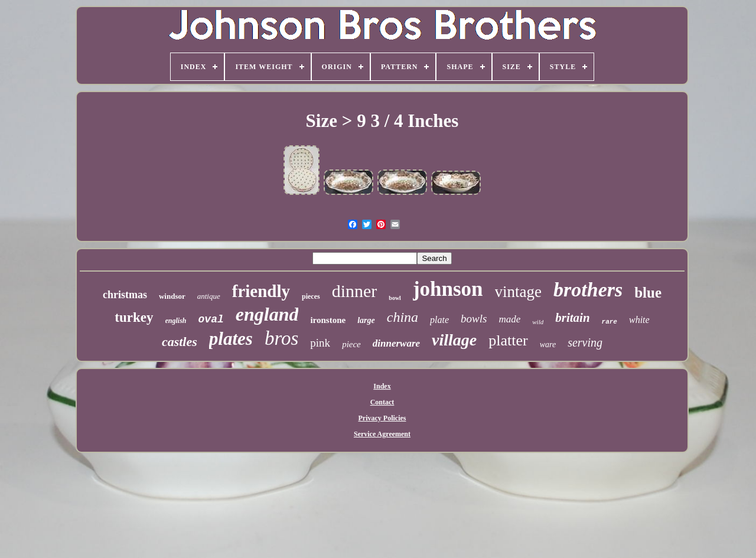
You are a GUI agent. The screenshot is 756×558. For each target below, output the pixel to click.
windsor (172, 296)
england (267, 314)
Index (382, 386)
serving (585, 342)
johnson (448, 289)
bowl (395, 298)
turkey (134, 317)
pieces (311, 296)
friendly (261, 291)
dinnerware (396, 343)
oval (211, 319)
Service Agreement (382, 434)
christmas (125, 295)
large (366, 320)
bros (281, 338)
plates (231, 339)
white (639, 320)
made (509, 319)
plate (439, 320)
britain (572, 318)
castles (180, 342)
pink (320, 343)
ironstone (328, 320)
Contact (382, 402)
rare (610, 322)
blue (648, 293)
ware (548, 345)
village (454, 340)
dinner (355, 291)
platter (508, 340)
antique (209, 296)
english (176, 321)
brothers (588, 290)
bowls (474, 319)
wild (538, 322)
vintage (518, 292)
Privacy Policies (382, 418)
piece (351, 344)
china (403, 317)
